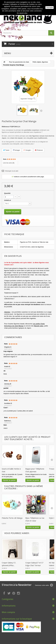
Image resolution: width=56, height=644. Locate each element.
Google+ (27, 150)
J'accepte (50, 7)
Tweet (6, 150)
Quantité (7, 193)
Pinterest (39, 150)
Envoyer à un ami (12, 171)
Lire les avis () (9, 163)
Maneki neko (39, 326)
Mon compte (8, 612)
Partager (16, 150)
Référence (6, 127)
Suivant (41, 111)
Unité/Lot (8, 200)
